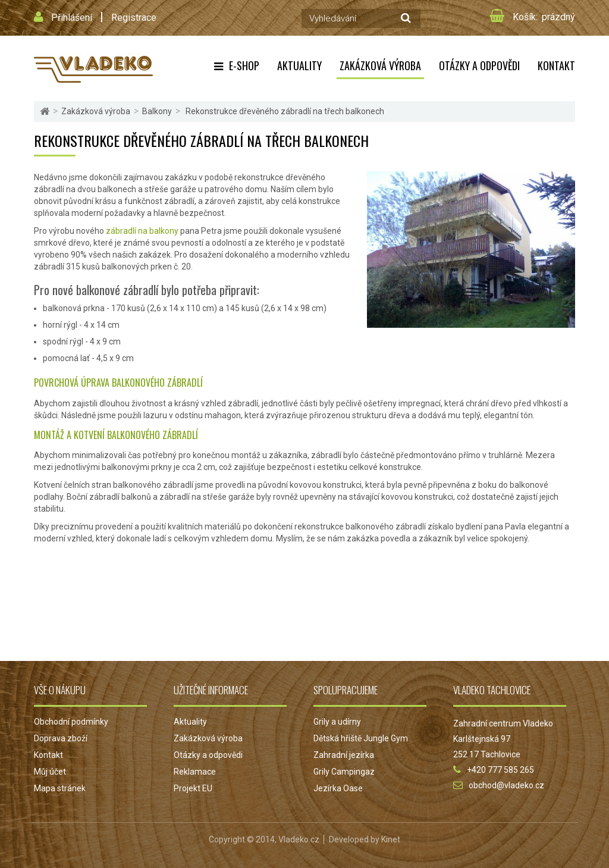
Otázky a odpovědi (479, 65)
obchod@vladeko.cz (506, 785)
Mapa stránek (60, 788)
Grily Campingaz (344, 772)
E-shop (244, 65)
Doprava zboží (61, 738)
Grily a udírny (337, 722)
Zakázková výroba (380, 65)
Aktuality (299, 65)
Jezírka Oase (338, 788)
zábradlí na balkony (142, 231)
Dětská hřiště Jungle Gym (361, 738)
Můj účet (50, 772)
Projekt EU (193, 788)
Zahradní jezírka (344, 755)
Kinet (391, 839)
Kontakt (556, 65)
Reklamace (195, 772)
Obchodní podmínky (71, 722)
